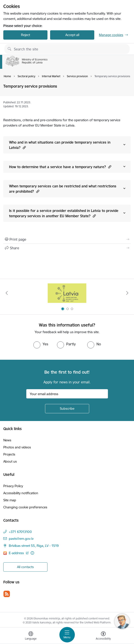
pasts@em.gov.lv (21, 539)
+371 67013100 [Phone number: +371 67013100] (20, 532)
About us (10, 461)
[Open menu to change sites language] (31, 636)
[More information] (32, 553)
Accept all (72, 35)
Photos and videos (17, 447)
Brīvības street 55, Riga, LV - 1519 (34, 546)
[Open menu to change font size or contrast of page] (103, 636)
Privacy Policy (13, 486)
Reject (25, 35)
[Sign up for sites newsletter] (67, 409)
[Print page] (67, 239)
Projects (9, 454)
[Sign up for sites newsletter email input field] (67, 394)
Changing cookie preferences (25, 507)
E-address (17, 553)
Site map (10, 500)
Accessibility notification (21, 493)
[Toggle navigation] (67, 635)
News (7, 440)
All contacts (25, 567)
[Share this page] (67, 248)
